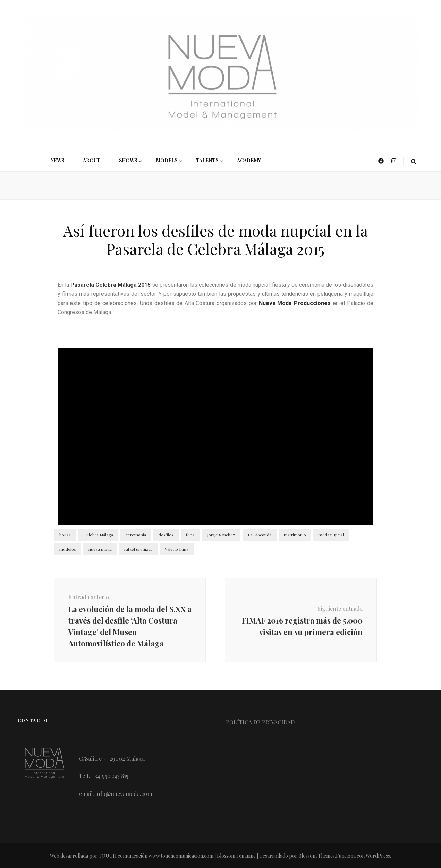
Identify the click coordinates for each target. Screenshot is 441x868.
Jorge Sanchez (221, 535)
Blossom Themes (317, 856)
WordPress (378, 856)
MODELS (167, 160)
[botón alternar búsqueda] (414, 162)
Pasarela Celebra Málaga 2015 (111, 285)
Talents (207, 160)
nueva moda (100, 549)
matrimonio (295, 535)
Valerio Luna (177, 549)
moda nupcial (331, 535)
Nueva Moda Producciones (295, 303)
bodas (65, 535)
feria (190, 535)
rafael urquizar (138, 549)
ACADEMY (249, 160)
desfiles (166, 535)
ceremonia (136, 535)
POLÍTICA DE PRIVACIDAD (260, 722)
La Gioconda (260, 535)
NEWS (57, 160)
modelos (68, 549)
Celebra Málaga (98, 535)
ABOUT (92, 160)
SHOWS (128, 160)
